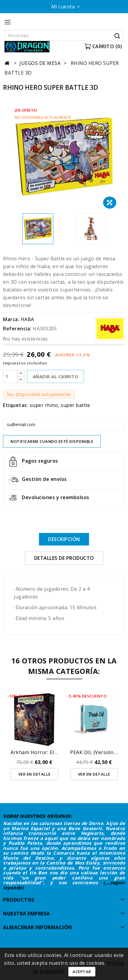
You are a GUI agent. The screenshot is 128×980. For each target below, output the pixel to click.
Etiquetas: (16, 405)
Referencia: (17, 329)
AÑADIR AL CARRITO (56, 376)
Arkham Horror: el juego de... (45, 752)
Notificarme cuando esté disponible (52, 441)
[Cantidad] (10, 376)
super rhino (44, 405)
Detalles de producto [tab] (64, 558)
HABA (27, 319)
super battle (75, 405)
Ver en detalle (34, 774)
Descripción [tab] (64, 539)
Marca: (11, 319)
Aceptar (82, 972)
